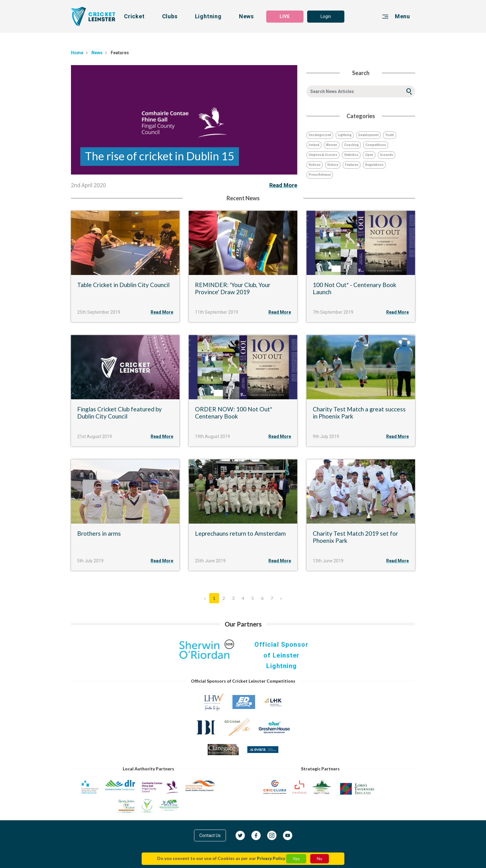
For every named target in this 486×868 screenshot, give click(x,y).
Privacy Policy (271, 858)
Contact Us (210, 835)
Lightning (208, 16)
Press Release (320, 175)
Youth (390, 135)
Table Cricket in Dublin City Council (123, 285)
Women (332, 145)
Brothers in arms (99, 533)
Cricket (134, 16)
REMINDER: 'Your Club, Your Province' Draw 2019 (233, 288)
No (320, 859)
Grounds (387, 155)
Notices (315, 165)
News (246, 16)
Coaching (351, 145)
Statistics (351, 155)
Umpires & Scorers (323, 155)
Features (352, 165)
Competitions (376, 145)
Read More (283, 185)
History (333, 165)
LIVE (285, 16)
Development (368, 135)
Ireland (314, 145)
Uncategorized (320, 135)
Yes (296, 859)
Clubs (170, 16)
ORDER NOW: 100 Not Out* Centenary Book (234, 413)
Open (369, 155)
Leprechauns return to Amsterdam (240, 533)
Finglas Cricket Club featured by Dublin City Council (119, 413)
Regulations (374, 165)
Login (326, 16)
